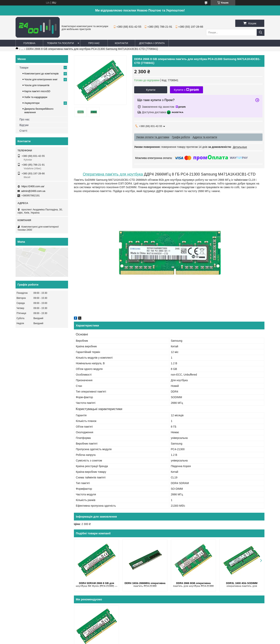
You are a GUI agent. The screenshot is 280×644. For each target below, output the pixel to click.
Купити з (186, 90)
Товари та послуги (60, 43)
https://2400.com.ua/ (33, 186)
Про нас (94, 43)
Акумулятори (32, 103)
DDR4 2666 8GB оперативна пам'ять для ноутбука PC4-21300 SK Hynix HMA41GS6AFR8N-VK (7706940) (193, 585)
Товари (24, 68)
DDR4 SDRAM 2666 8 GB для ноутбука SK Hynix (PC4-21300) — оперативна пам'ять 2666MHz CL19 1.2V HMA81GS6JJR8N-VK (97, 585)
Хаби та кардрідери (36, 97)
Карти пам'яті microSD (37, 91)
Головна (29, 43)
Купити (151, 90)
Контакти (121, 43)
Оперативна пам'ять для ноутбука (113, 174)
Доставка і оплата (152, 43)
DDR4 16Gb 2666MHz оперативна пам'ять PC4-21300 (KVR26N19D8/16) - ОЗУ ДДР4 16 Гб (145, 585)
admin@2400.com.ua (33, 191)
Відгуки (24, 125)
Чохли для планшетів (37, 85)
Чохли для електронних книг (41, 79)
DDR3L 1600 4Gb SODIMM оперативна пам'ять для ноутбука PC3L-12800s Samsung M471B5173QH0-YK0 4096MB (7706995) (242, 585)
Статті (23, 131)
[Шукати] (261, 32)
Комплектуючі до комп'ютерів (41, 74)
